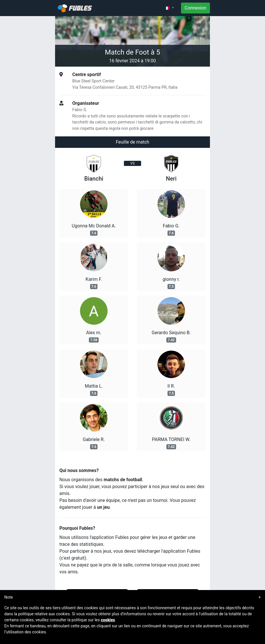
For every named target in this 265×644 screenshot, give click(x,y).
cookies (108, 620)
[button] (169, 8)
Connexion (195, 8)
